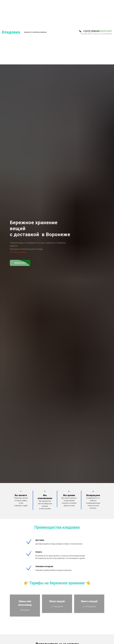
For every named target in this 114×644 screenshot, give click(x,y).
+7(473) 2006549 (91, 31)
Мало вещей (57, 603)
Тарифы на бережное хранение (57, 583)
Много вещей (89, 603)
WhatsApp (106, 31)
